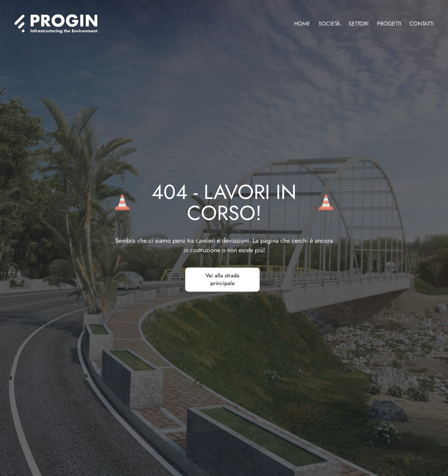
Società (329, 24)
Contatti (422, 24)
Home (302, 24)
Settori (359, 24)
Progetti (389, 24)
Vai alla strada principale (222, 280)
